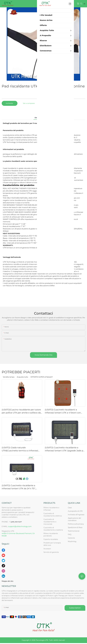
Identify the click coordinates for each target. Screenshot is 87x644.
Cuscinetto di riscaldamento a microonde (50, 522)
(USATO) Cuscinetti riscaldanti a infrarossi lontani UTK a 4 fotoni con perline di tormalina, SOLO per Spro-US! (65, 411)
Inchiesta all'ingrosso (76, 515)
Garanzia (71, 538)
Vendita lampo (9, 377)
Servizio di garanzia (52, 552)
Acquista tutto (22, 377)
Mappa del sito (8, 581)
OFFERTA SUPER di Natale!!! (42, 377)
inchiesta (10, 103)
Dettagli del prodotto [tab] (44, 118)
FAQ (70, 534)
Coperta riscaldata (51, 539)
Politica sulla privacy (76, 524)
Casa (70, 508)
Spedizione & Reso (75, 527)
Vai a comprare (29, 103)
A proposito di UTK (75, 511)
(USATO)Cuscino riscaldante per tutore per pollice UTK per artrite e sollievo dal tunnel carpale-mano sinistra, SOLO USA (21, 411)
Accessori (47, 549)
